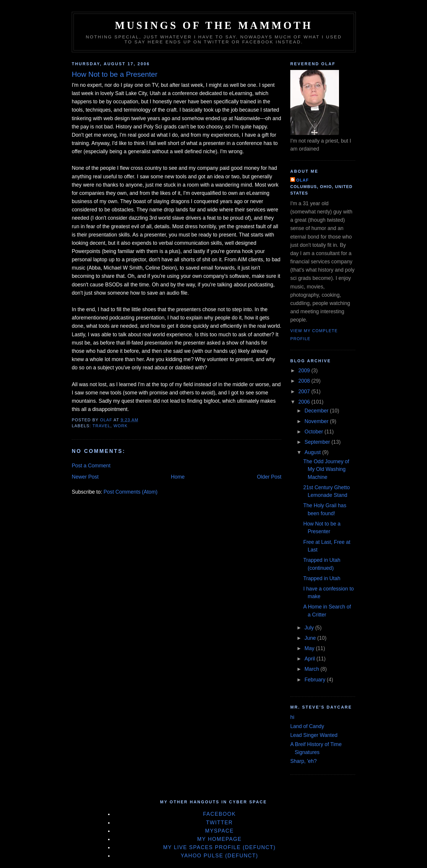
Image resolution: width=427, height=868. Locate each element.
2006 (305, 402)
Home (178, 477)
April (310, 659)
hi (292, 717)
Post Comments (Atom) (131, 492)
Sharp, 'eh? (303, 761)
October (314, 432)
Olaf (303, 180)
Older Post (269, 477)
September (318, 442)
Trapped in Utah (322, 578)
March (312, 669)
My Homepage (220, 839)
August (313, 452)
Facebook (220, 814)
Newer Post (85, 477)
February (316, 680)
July (310, 628)
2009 (305, 371)
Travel (101, 426)
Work (120, 426)
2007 (305, 391)
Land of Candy (307, 726)
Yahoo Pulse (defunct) (219, 856)
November (317, 421)
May (310, 648)
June (311, 638)
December (317, 411)
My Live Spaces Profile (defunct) (219, 847)
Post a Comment (91, 466)
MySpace (219, 831)
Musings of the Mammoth (214, 26)
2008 (305, 381)
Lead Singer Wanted (314, 735)
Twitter (220, 823)
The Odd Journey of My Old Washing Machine (326, 469)
